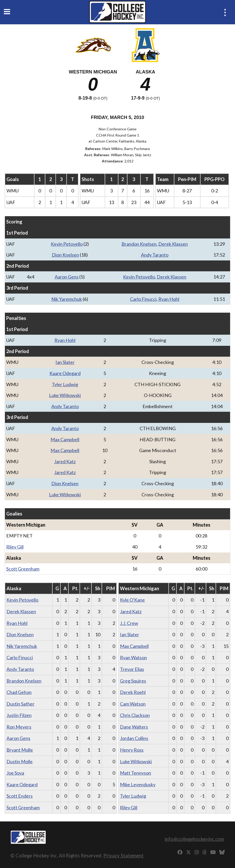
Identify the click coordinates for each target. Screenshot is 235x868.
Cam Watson (133, 704)
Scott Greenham (23, 569)
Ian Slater (65, 362)
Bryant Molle (20, 750)
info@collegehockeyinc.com (194, 839)
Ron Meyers (19, 727)
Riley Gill (15, 547)
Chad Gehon (19, 692)
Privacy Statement (123, 855)
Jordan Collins (134, 738)
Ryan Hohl (169, 299)
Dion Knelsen (65, 255)
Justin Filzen (19, 715)
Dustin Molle (20, 761)
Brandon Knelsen (139, 244)
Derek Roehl (133, 692)
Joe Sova (15, 773)
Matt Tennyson (136, 773)
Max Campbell (65, 439)
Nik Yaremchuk (67, 299)
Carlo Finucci (143, 299)
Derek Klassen (173, 244)
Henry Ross (132, 750)
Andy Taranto (155, 255)
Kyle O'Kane (132, 600)
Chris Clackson (135, 715)
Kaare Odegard (65, 373)
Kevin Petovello (67, 244)
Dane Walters (134, 727)
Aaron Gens (67, 277)
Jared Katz (65, 461)
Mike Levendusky (138, 784)
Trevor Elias (132, 669)
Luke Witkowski (65, 395)
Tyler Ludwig (65, 384)
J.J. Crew (129, 623)
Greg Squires (133, 681)
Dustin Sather (20, 704)
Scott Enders (20, 796)
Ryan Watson (133, 657)
